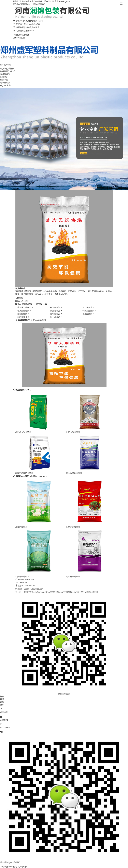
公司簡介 (4, 77)
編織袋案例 (5, 74)
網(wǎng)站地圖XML (22, 4)
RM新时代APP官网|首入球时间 (14, 867)
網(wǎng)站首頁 (7, 69)
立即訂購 (19, 298)
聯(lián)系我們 (39, 4)
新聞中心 (4, 80)
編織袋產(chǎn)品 (8, 71)
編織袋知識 (5, 83)
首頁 (33, 320)
